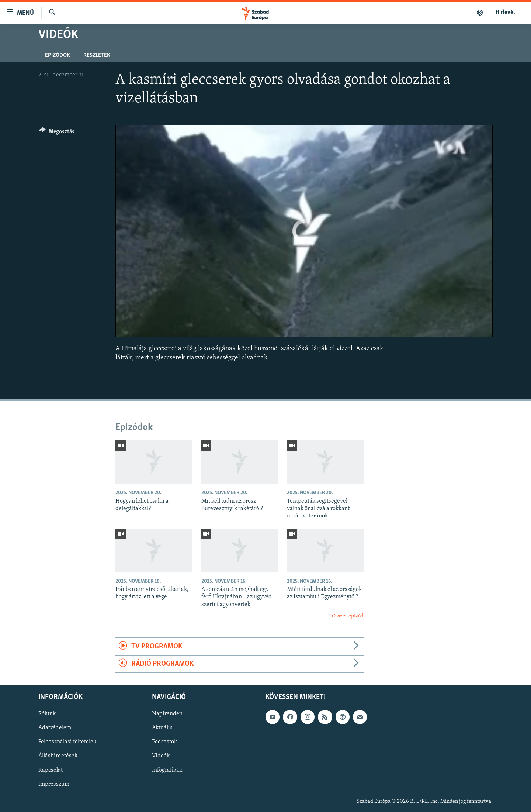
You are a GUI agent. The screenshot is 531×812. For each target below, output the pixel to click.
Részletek (97, 55)
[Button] (57, 133)
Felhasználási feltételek (67, 742)
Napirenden (167, 714)
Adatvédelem (55, 728)
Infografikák (167, 770)
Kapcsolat (51, 770)
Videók (161, 756)
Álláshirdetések (58, 756)
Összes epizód (348, 616)
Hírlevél (505, 13)
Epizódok (58, 55)
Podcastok (164, 742)
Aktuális (162, 728)
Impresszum (54, 784)
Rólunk (47, 714)
